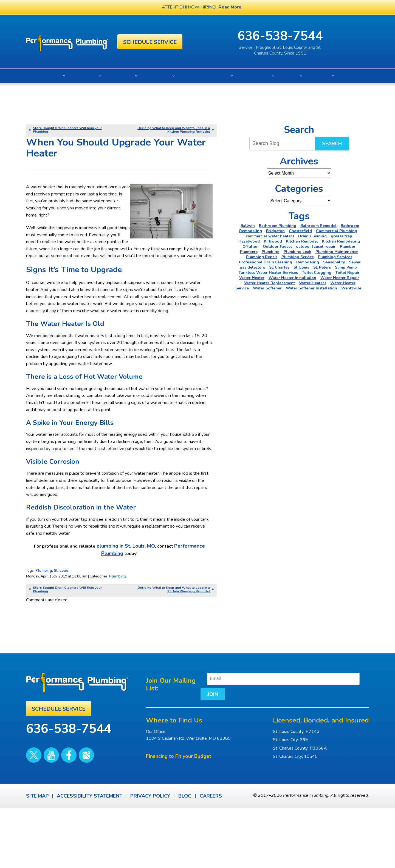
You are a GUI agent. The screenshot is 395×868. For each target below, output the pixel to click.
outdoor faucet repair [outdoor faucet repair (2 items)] (316, 247)
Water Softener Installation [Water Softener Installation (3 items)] (311, 288)
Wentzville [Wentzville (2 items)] (351, 288)
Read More (230, 7)
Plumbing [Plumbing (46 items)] (271, 252)
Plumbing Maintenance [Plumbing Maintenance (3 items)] (337, 252)
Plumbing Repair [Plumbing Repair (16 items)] (262, 257)
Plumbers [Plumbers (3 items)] (249, 252)
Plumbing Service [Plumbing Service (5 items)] (298, 257)
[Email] (292, 739)
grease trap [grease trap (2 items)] (342, 236)
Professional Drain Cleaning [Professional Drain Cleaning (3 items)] (266, 262)
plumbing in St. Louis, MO (128, 607)
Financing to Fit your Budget (179, 817)
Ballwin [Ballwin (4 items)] (248, 226)
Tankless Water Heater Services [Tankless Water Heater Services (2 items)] (268, 273)
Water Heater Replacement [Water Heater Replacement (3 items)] (270, 283)
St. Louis (61, 631)
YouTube (44, 806)
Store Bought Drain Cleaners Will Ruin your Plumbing (67, 130)
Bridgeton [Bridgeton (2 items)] (275, 231)
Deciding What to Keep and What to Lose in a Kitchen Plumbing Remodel (174, 130)
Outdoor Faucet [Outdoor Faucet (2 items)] (277, 247)
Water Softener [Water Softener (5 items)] (267, 288)
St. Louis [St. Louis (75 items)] (301, 267)
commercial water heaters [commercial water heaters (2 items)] (270, 236)
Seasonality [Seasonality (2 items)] (334, 262)
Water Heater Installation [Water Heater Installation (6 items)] (292, 278)
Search (332, 144)
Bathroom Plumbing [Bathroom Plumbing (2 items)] (278, 226)
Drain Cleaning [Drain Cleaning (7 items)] (312, 236)
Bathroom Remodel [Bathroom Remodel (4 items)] (318, 226)
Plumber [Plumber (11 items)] (348, 247)
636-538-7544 (312, 36)
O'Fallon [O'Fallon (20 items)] (251, 247)
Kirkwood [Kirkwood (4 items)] (273, 241)
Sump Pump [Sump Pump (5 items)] (346, 267)
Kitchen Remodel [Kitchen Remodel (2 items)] (302, 241)
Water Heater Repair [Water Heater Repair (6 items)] (340, 278)
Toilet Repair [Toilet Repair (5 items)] (348, 273)
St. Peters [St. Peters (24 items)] (322, 267)
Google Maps (70, 806)
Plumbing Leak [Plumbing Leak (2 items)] (297, 252)
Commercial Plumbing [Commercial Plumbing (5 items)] (337, 231)
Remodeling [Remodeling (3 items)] (308, 262)
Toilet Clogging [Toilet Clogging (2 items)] (317, 273)
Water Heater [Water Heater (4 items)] (252, 278)
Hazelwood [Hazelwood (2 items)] (249, 241)
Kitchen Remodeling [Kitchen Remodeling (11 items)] (341, 241)
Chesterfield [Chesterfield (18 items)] (300, 231)
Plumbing (44, 631)
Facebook (57, 806)
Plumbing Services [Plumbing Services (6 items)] (335, 257)
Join (204, 754)
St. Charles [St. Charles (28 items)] (279, 267)
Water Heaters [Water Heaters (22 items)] (313, 283)
